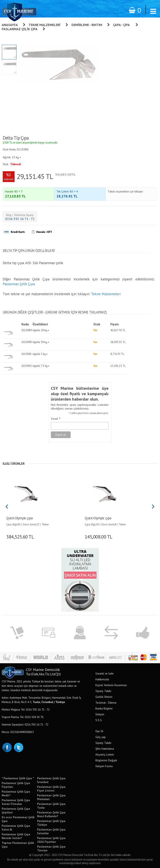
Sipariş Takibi (103, 691)
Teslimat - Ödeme (106, 703)
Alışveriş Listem (105, 754)
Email (56, 419)
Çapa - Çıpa (122, 25)
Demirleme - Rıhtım (87, 25)
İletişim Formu (104, 766)
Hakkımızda (102, 679)
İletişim (100, 714)
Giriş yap (101, 737)
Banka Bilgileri (104, 708)
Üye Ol (99, 731)
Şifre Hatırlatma (105, 749)
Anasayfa (10, 25)
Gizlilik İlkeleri (104, 697)
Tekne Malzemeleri (44, 25)
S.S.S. (99, 720)
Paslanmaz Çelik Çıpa (20, 29)
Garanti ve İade (104, 673)
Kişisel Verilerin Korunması (111, 685)
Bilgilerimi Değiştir (106, 760)
